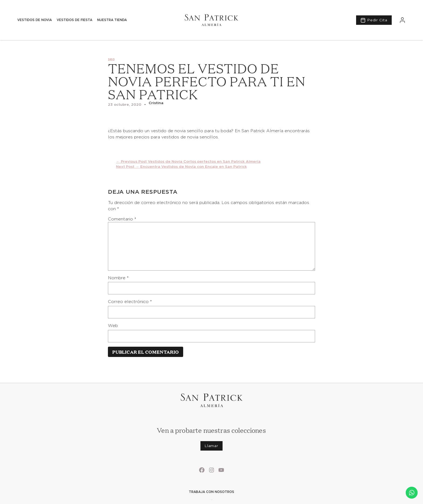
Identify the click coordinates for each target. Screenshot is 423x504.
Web (113, 326)
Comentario (122, 219)
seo (111, 59)
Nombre (118, 278)
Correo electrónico (130, 302)
